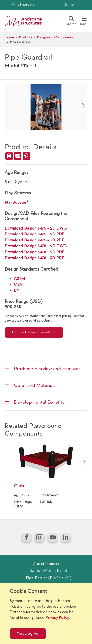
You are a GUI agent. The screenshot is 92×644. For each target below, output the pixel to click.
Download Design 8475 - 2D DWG (36, 228)
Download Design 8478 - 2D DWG (36, 246)
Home (9, 37)
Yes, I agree (28, 634)
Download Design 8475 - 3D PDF (34, 240)
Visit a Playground (23, 5)
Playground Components (55, 37)
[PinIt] (26, 156)
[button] (84, 106)
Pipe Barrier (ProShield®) (48, 578)
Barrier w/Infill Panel (48, 571)
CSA (18, 285)
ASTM (19, 279)
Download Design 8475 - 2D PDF (34, 234)
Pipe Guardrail (20, 42)
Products (25, 37)
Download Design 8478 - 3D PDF (34, 258)
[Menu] (84, 21)
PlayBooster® (17, 203)
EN (17, 291)
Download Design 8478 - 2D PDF (34, 252)
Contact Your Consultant (34, 332)
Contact (69, 5)
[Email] (18, 156)
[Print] (9, 156)
